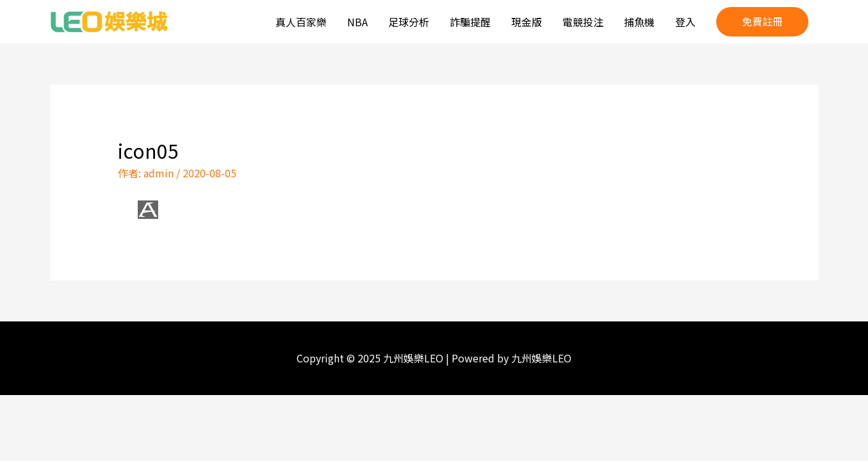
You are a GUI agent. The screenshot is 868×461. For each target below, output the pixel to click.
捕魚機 (639, 22)
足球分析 (409, 22)
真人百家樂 (301, 22)
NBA (357, 22)
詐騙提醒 (470, 22)
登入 (685, 22)
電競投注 (583, 22)
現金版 (527, 22)
